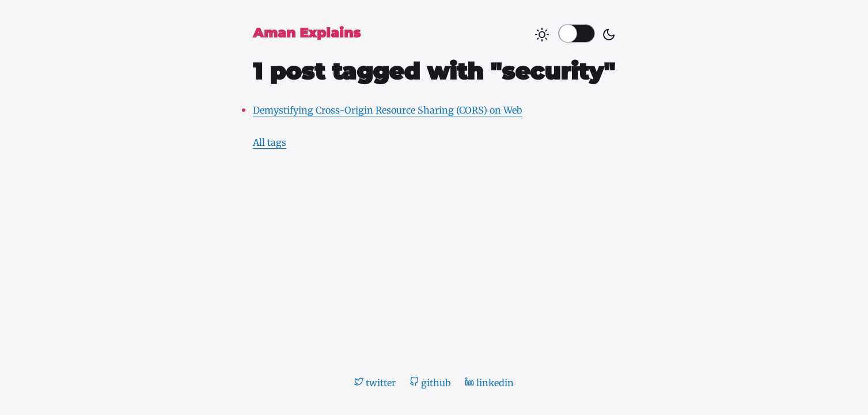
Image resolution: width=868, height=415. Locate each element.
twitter (375, 383)
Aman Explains (307, 33)
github (430, 383)
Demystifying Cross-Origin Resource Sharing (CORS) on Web (388, 110)
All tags (270, 142)
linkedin (489, 383)
